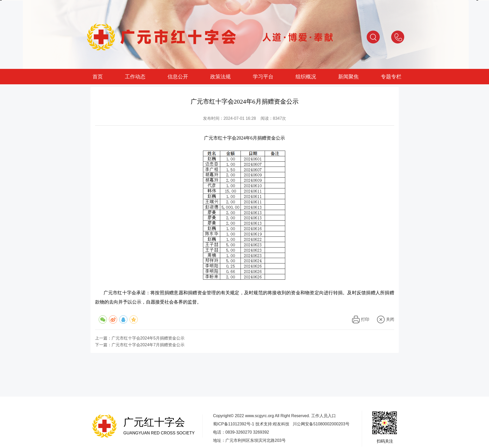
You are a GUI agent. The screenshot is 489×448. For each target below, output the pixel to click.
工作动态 (135, 77)
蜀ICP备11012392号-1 (234, 424)
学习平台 (263, 77)
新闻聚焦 (348, 77)
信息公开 (178, 77)
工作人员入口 (324, 416)
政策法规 (220, 77)
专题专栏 (391, 77)
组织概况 (306, 77)
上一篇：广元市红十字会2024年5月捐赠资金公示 (140, 338)
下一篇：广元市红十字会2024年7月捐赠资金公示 (140, 345)
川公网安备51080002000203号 (321, 424)
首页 (98, 77)
